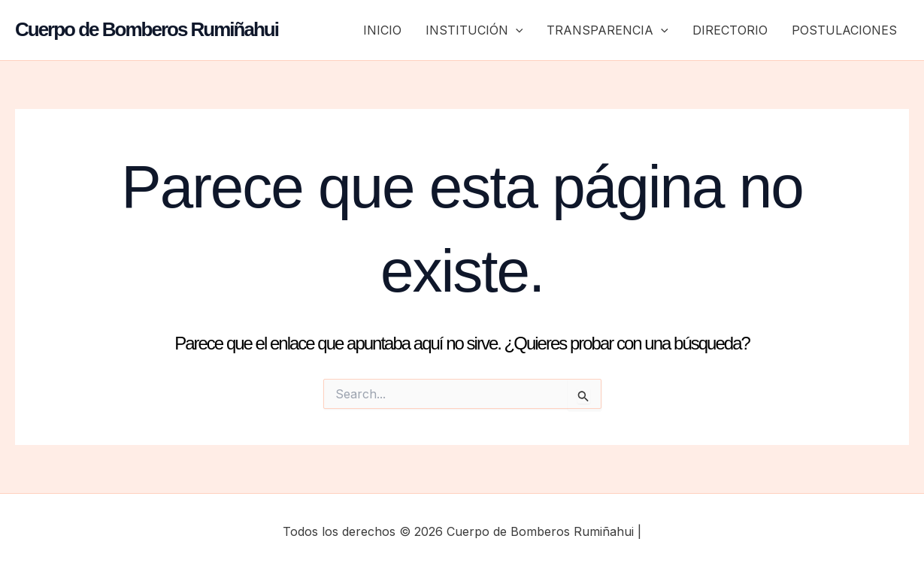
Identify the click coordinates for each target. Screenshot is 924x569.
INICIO (382, 30)
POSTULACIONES (844, 30)
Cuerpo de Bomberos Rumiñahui (147, 29)
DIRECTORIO (730, 30)
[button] (516, 30)
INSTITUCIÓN (474, 30)
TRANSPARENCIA (607, 30)
